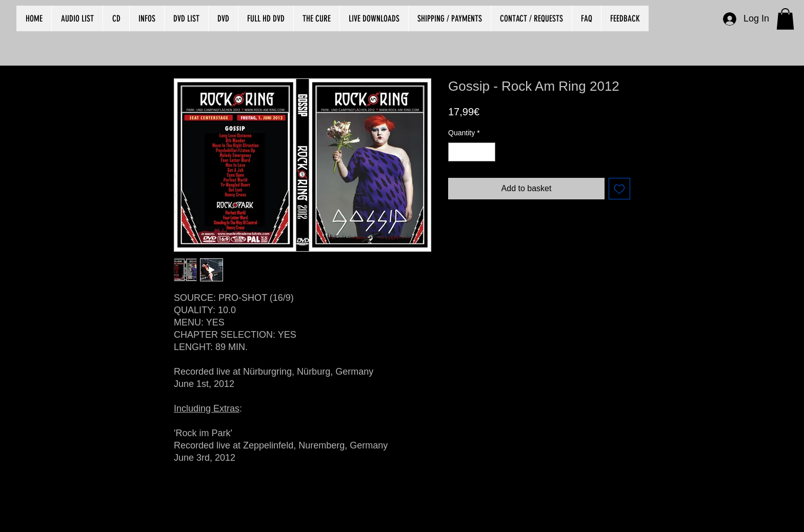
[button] (785, 19)
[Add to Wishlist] (619, 189)
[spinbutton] (472, 152)
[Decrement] (456, 152)
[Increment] (487, 152)
